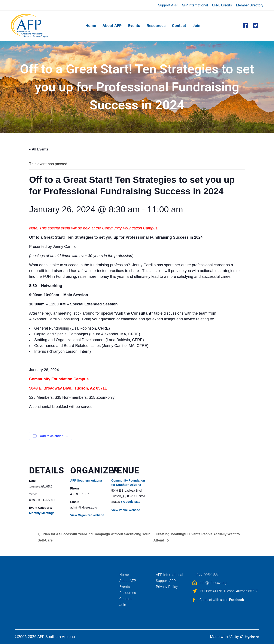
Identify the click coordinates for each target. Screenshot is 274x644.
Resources (128, 593)
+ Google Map (131, 502)
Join (123, 605)
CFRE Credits (222, 5)
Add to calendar (51, 436)
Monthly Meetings (42, 513)
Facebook (237, 600)
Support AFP (168, 5)
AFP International (195, 5)
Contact (126, 599)
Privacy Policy (167, 587)
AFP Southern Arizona (86, 480)
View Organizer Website (87, 515)
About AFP (128, 581)
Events (125, 587)
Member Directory (250, 5)
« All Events (39, 149)
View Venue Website (126, 510)
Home (124, 575)
